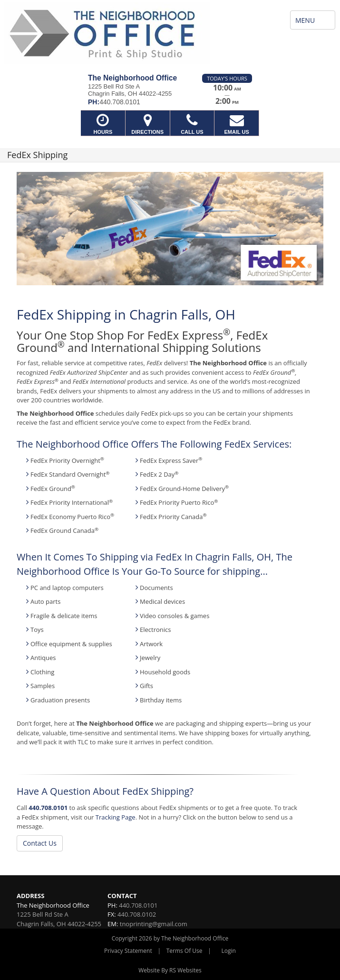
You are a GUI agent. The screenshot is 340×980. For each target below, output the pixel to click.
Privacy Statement (128, 951)
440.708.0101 (48, 808)
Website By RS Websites (170, 970)
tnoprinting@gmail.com (154, 924)
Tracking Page (116, 817)
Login (229, 951)
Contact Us (40, 843)
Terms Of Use (185, 951)
